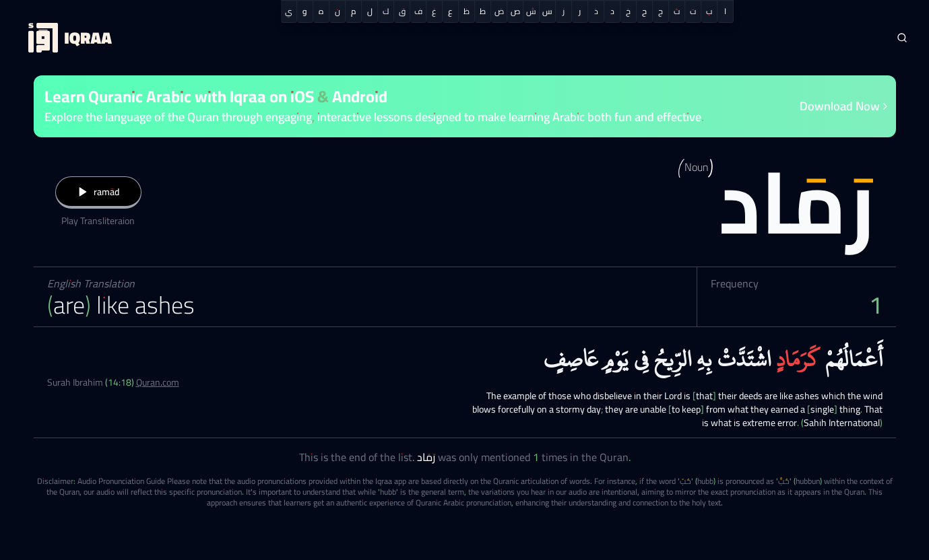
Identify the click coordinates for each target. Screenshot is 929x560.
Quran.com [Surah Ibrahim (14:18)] (158, 382)
